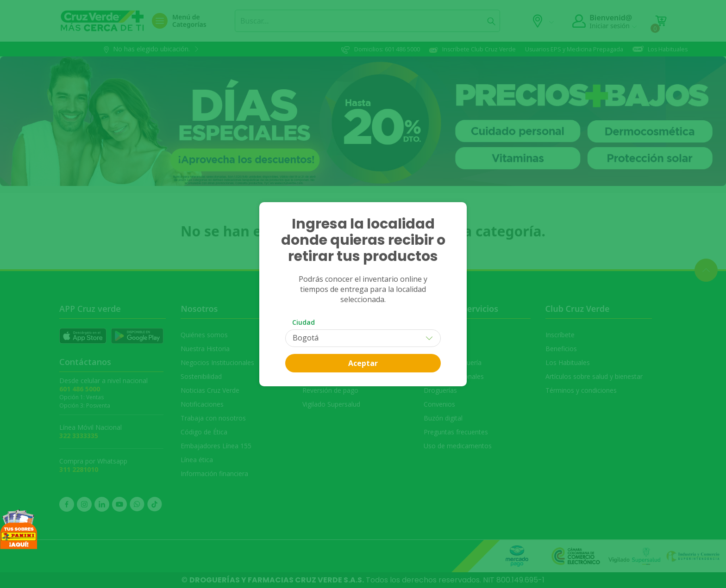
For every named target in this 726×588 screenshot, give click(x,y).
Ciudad (304, 322)
